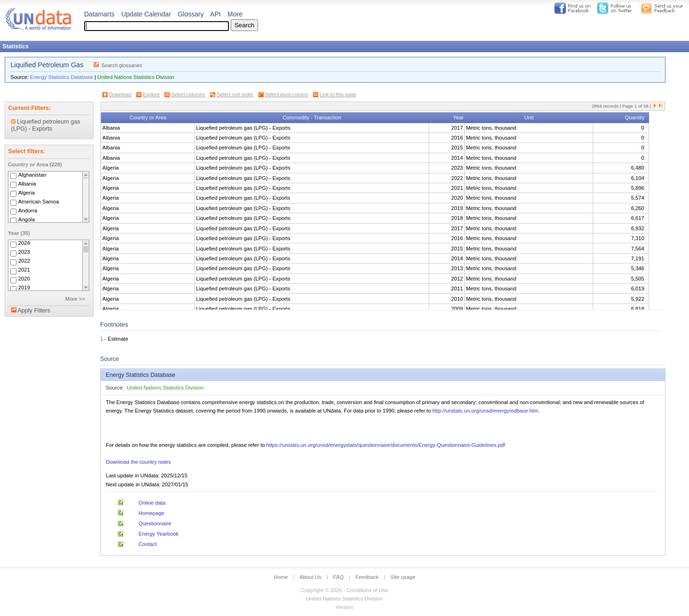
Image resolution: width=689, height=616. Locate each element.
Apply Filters (34, 311)
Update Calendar (146, 14)
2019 (24, 288)
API (215, 14)
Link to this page (338, 94)
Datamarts (99, 14)
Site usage (403, 577)
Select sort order (235, 94)
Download (120, 94)
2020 (24, 279)
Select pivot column (287, 94)
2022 (24, 261)
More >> (75, 299)
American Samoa (39, 202)
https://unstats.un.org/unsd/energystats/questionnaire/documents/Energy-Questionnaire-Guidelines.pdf (386, 445)
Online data (152, 503)
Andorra (28, 211)
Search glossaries (122, 65)
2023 (24, 252)
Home (281, 577)
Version (344, 607)
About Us (311, 577)
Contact (148, 544)
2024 (24, 243)
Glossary (191, 14)
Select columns (188, 94)
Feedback (367, 577)
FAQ (338, 577)
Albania (27, 184)
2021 (24, 270)
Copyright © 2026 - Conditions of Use (344, 590)
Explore (151, 94)
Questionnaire (155, 523)
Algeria (27, 193)
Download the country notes (138, 462)
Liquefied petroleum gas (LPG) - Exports (46, 125)
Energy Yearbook (159, 534)
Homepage (152, 513)
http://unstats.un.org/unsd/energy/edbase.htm (485, 411)
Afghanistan (32, 175)
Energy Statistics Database (62, 77)
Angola (27, 219)
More (235, 14)
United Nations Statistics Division (136, 77)
